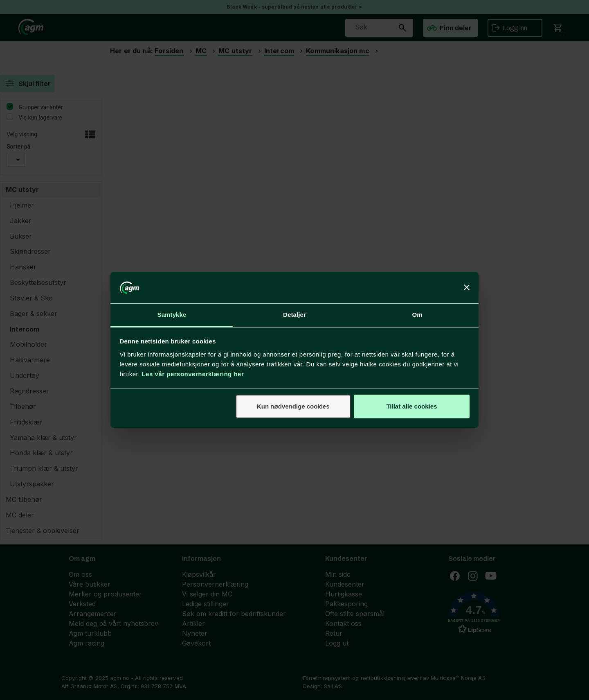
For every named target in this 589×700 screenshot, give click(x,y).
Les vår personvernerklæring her (193, 374)
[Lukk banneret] (467, 287)
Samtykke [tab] (172, 315)
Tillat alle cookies (411, 406)
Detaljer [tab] (294, 315)
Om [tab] (417, 315)
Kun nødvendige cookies (293, 406)
